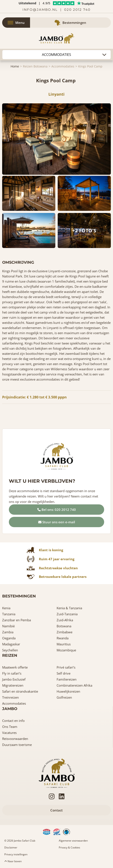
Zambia (8, 632)
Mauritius (64, 644)
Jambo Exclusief (14, 679)
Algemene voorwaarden (73, 841)
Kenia (6, 608)
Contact (56, 810)
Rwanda (63, 638)
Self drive (64, 673)
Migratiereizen (13, 685)
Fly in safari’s (12, 673)
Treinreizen (10, 697)
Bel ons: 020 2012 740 (57, 510)
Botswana (64, 626)
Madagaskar (11, 644)
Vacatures (9, 733)
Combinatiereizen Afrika (74, 685)
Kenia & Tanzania (69, 608)
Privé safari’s (66, 667)
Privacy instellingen (16, 854)
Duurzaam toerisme (17, 745)
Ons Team (10, 727)
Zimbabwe (64, 632)
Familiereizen (67, 679)
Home (15, 66)
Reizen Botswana (35, 66)
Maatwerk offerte (15, 667)
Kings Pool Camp (90, 66)
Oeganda (9, 638)
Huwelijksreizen (68, 691)
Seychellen (10, 650)
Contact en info (13, 721)
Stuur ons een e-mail (57, 522)
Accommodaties (63, 66)
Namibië (8, 626)
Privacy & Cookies (69, 847)
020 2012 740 (77, 10)
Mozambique (66, 650)
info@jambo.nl (40, 10)
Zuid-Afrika (65, 620)
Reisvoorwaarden (15, 739)
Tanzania (9, 614)
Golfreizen (64, 697)
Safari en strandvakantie (20, 691)
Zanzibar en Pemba (17, 620)
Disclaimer (11, 847)
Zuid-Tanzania (67, 614)
